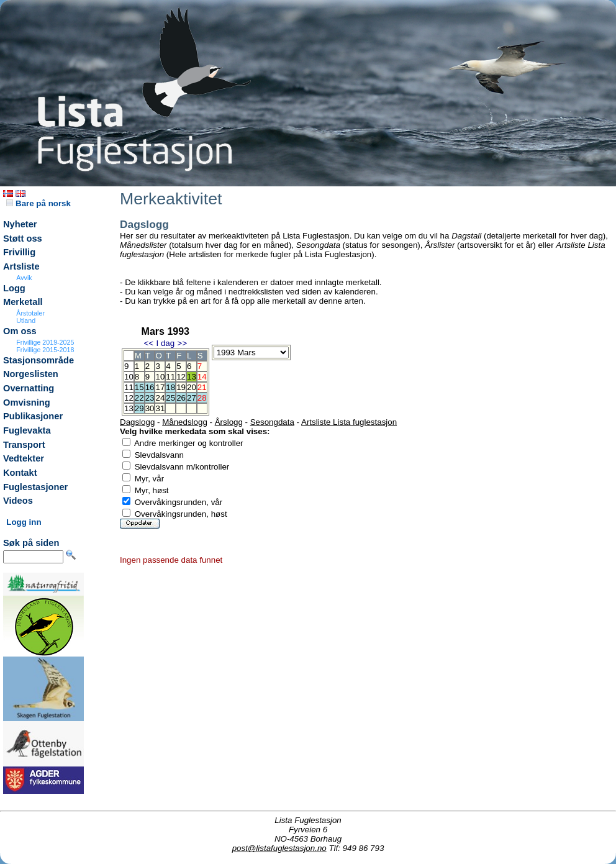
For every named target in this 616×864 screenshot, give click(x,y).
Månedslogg (185, 422)
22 (139, 398)
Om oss (20, 331)
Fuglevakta (27, 430)
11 (170, 377)
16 (150, 387)
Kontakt (20, 473)
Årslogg (229, 422)
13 (192, 377)
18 (170, 387)
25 (170, 398)
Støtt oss (23, 239)
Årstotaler (30, 313)
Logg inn (24, 522)
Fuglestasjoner (35, 487)
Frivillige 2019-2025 (45, 342)
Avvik (24, 278)
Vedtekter (24, 458)
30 (150, 408)
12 (181, 377)
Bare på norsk (38, 203)
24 (160, 398)
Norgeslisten (31, 374)
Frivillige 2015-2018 (45, 350)
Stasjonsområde (38, 360)
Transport (24, 445)
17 (160, 387)
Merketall (23, 302)
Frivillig (19, 252)
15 (139, 387)
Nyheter (20, 224)
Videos (18, 501)
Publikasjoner (33, 416)
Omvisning (27, 402)
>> (183, 343)
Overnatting (29, 388)
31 (160, 408)
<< (148, 343)
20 (192, 387)
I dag (165, 343)
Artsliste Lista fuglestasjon (349, 422)
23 (150, 398)
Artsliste (21, 266)
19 (181, 387)
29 (139, 408)
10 (160, 377)
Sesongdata (272, 422)
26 (181, 398)
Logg (14, 288)
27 (192, 398)
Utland (26, 321)
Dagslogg (137, 422)
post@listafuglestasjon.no (279, 848)
